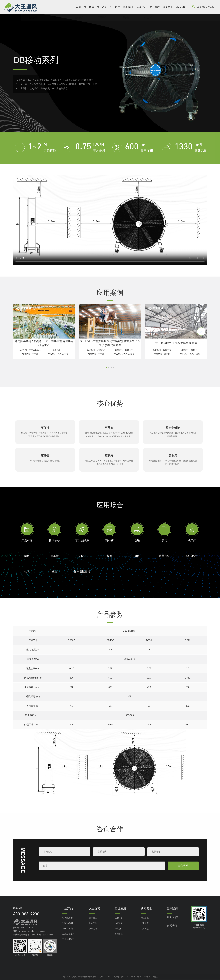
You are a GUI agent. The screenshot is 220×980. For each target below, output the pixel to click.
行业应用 (115, 7)
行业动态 (145, 929)
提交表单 (183, 872)
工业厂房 (119, 924)
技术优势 (93, 929)
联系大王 (168, 7)
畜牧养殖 (119, 940)
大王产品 (102, 7)
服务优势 (93, 935)
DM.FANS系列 (68, 935)
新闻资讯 (141, 7)
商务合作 (172, 923)
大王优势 (89, 7)
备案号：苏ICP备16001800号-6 (127, 977)
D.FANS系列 (67, 929)
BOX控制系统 (68, 945)
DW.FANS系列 (68, 940)
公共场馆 (119, 935)
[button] (201, 337)
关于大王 (93, 924)
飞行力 (155, 977)
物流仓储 (119, 929)
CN (178, 7)
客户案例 (128, 7)
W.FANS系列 (67, 924)
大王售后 (154, 7)
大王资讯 (145, 924)
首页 (78, 7)
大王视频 (145, 935)
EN (183, 7)
